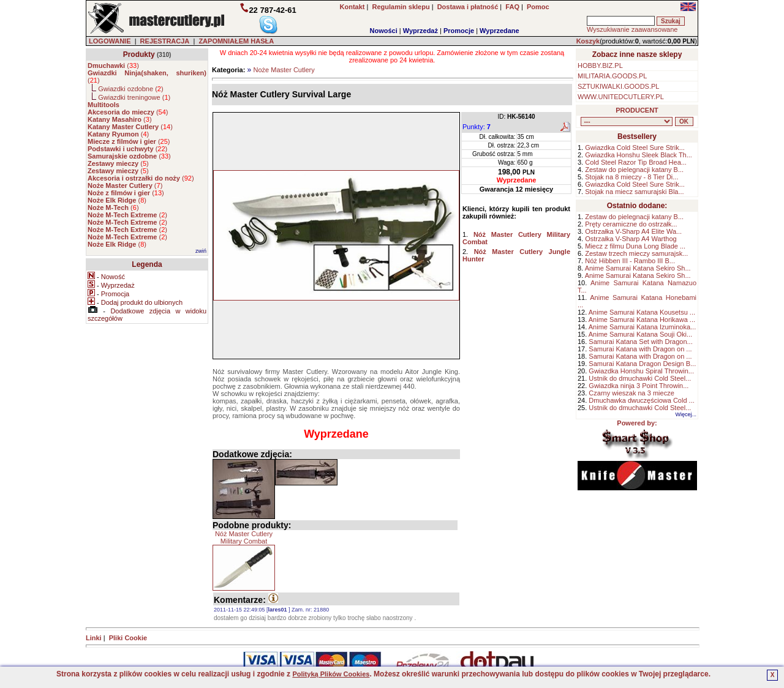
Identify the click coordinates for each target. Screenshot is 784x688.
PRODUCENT (637, 110)
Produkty (139, 54)
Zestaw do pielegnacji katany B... (634, 170)
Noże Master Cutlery (284, 70)
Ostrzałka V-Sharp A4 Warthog (631, 239)
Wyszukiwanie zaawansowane (632, 29)
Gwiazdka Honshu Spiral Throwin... (641, 371)
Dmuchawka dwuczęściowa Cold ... (641, 400)
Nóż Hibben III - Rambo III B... (630, 261)
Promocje (459, 31)
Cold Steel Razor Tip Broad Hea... (636, 162)
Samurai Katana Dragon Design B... (642, 364)
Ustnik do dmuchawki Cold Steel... (640, 378)
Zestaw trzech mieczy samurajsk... (636, 253)
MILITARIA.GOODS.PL (612, 76)
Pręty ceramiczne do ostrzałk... (631, 224)
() (113, 65)
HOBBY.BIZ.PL (600, 65)
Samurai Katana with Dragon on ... (640, 349)
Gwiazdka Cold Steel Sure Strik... (635, 148)
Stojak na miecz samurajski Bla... (634, 192)
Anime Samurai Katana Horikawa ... (642, 320)
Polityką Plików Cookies (331, 674)
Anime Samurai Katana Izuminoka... (642, 327)
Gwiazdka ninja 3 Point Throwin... (639, 386)
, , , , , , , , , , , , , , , (627, 122)
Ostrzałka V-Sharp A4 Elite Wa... (633, 231)
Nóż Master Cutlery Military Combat (244, 537)
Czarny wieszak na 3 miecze (631, 393)
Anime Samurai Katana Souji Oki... (640, 334)
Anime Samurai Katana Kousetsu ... (642, 312)
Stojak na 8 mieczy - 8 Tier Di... (631, 177)
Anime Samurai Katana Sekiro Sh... (638, 268)
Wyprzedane (499, 31)
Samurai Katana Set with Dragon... (640, 342)
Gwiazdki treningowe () (134, 97)
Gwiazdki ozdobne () (130, 89)
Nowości (384, 31)
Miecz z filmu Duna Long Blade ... (635, 246)
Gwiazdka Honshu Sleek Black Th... (639, 155)
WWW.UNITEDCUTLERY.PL (621, 97)
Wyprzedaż (420, 31)
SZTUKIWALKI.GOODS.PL (618, 86)
